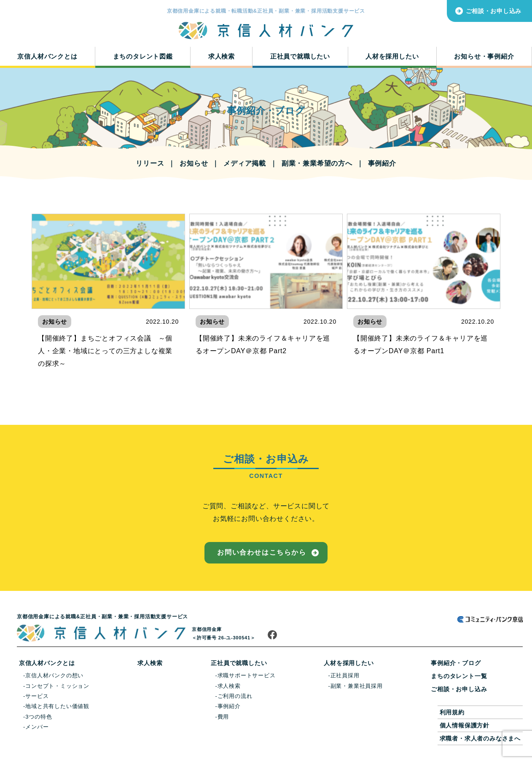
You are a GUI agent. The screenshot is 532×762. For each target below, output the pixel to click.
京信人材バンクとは (47, 56)
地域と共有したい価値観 (57, 706)
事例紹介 (382, 163)
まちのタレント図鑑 (143, 56)
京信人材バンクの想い (54, 675)
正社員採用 (345, 675)
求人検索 (222, 56)
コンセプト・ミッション (57, 686)
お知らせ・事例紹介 (484, 56)
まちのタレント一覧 (459, 676)
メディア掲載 (245, 163)
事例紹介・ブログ (456, 663)
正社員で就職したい (300, 56)
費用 (223, 717)
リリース (150, 163)
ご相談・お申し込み (494, 11)
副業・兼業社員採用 (357, 686)
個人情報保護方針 (465, 725)
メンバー (37, 727)
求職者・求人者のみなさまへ (480, 738)
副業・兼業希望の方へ (317, 163)
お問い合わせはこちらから (262, 552)
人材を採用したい (392, 56)
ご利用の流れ (235, 696)
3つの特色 (39, 717)
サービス (37, 696)
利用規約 (452, 712)
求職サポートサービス (247, 675)
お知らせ (194, 163)
